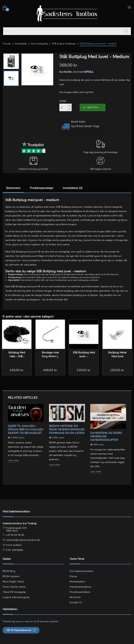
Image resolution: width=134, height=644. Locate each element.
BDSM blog (9, 571)
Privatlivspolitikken (80, 592)
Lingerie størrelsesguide (16, 597)
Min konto (75, 597)
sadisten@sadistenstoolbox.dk (22, 540)
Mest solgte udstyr (13, 582)
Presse (73, 576)
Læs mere (13, 461)
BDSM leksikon (11, 576)
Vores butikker (13, 545)
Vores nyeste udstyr (14, 587)
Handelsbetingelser (81, 587)
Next (124, 411)
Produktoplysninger (42, 188)
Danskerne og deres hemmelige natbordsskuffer (106, 436)
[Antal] (64, 107)
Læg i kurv (93, 107)
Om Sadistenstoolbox (82, 571)
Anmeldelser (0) (73, 188)
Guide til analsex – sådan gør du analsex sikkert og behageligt (26, 430)
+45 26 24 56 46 (15, 535)
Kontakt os (76, 602)
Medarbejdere (77, 582)
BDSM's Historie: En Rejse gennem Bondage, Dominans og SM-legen (67, 430)
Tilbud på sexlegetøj (14, 592)
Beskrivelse (13, 188)
